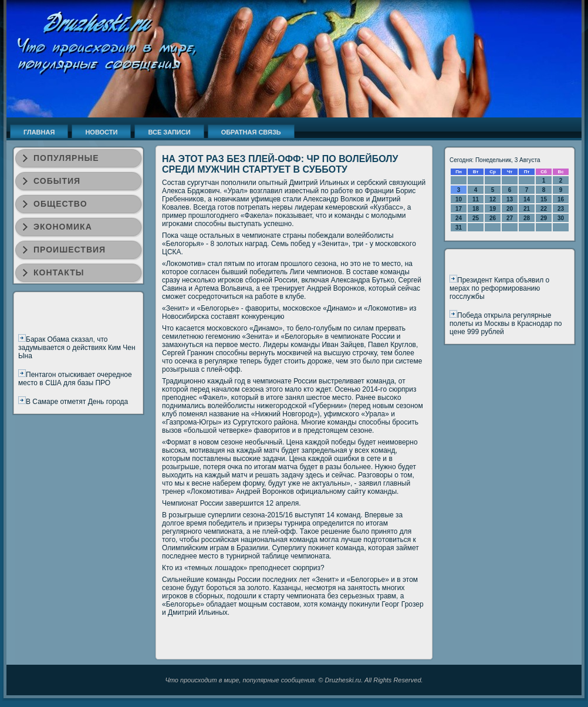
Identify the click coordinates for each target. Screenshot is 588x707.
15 (544, 199)
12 (493, 199)
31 (459, 228)
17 (459, 209)
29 (544, 218)
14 (527, 199)
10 (459, 199)
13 (510, 199)
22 (544, 209)
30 (561, 218)
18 (476, 209)
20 (510, 209)
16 (561, 199)
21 (527, 209)
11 (476, 199)
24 (459, 218)
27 (510, 218)
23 (561, 209)
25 (476, 218)
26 (493, 218)
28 (527, 218)
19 (493, 209)
